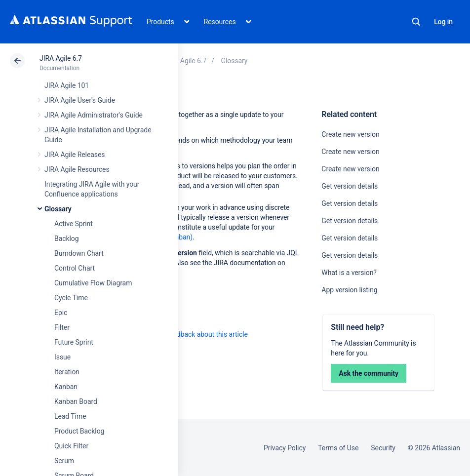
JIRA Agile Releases (75, 155)
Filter (62, 327)
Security (383, 448)
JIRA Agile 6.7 (61, 58)
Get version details (350, 186)
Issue (62, 357)
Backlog (67, 238)
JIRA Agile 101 (67, 85)
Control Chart (75, 268)
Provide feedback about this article (195, 334)
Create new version (350, 134)
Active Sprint (74, 224)
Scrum (64, 461)
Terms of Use (338, 448)
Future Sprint (74, 342)
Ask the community (369, 373)
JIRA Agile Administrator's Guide (94, 115)
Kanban (66, 387)
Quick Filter (71, 446)
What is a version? (349, 273)
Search (416, 22)
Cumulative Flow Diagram (93, 283)
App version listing (349, 290)
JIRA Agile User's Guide (80, 100)
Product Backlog (79, 431)
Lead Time (70, 416)
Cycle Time (71, 298)
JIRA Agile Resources (77, 169)
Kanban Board (76, 401)
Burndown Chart (79, 253)
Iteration (67, 372)
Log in (443, 22)
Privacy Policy (285, 448)
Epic (61, 313)
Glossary (58, 209)
